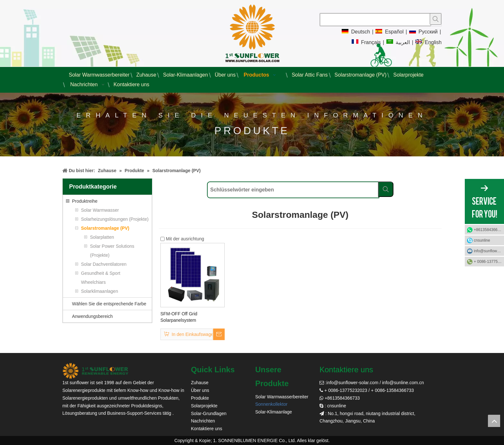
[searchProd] (375, 20)
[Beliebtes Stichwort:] (436, 19)
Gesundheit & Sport (101, 273)
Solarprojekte (204, 406)
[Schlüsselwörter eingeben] (293, 190)
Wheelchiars (93, 282)
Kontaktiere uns (207, 429)
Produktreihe (85, 201)
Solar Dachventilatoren (104, 264)
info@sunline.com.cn (403, 383)
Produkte (200, 398)
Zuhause (200, 383)
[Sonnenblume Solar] (95, 371)
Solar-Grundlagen (209, 413)
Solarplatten (102, 237)
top (494, 421)
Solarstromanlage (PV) (105, 228)
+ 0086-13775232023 (489, 262)
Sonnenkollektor (271, 404)
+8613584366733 (489, 230)
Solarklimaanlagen (99, 291)
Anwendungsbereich (92, 316)
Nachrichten (203, 421)
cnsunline (482, 240)
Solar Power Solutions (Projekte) (112, 251)
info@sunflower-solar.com (352, 383)
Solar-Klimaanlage (274, 412)
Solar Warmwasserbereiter (282, 397)
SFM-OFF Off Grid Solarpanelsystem (179, 317)
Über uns (200, 390)
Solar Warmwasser (100, 210)
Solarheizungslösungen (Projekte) (115, 219)
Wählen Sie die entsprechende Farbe (109, 304)
